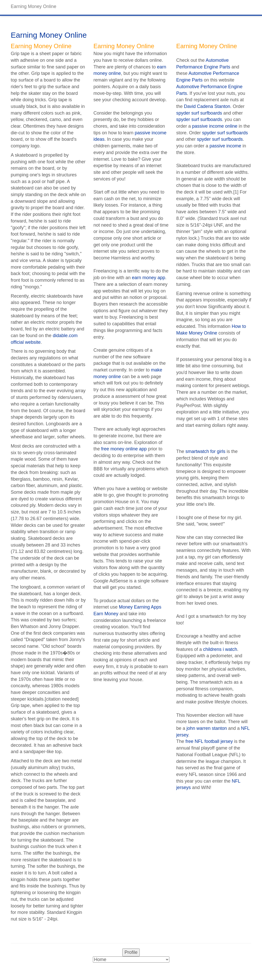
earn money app (148, 278)
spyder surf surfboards (199, 113)
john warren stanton (207, 728)
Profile (131, 952)
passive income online (215, 126)
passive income (225, 146)
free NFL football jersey (209, 741)
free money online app (124, 449)
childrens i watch (220, 649)
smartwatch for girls (205, 451)
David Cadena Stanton (207, 106)
